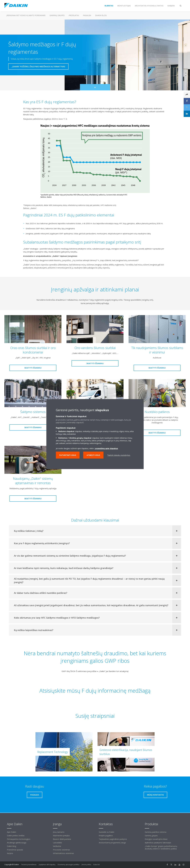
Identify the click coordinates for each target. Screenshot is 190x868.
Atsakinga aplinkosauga (17, 843)
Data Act (97, 864)
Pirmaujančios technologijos (19, 839)
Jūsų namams (59, 832)
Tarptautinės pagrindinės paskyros (113, 839)
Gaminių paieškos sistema (156, 832)
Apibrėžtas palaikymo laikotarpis (158, 843)
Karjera (10, 853)
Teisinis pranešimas (29, 864)
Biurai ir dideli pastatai (62, 839)
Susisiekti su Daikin (107, 832)
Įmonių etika (86, 864)
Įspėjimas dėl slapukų (47, 864)
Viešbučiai (57, 846)
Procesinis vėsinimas (61, 850)
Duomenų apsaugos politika (68, 864)
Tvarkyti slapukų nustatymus (119, 455)
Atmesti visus (93, 455)
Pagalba (87, 15)
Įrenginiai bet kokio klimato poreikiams (26, 15)
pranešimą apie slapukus (107, 448)
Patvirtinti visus (68, 455)
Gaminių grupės (57, 15)
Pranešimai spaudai (15, 850)
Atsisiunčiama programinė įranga (112, 843)
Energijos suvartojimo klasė (156, 839)
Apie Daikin (12, 832)
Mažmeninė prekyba (61, 836)
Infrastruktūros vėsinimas (63, 853)
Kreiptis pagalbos (106, 836)
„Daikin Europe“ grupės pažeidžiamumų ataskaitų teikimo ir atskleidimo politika (161, 847)
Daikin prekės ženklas (16, 836)
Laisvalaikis (58, 843)
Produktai (74, 15)
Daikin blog (101, 15)
